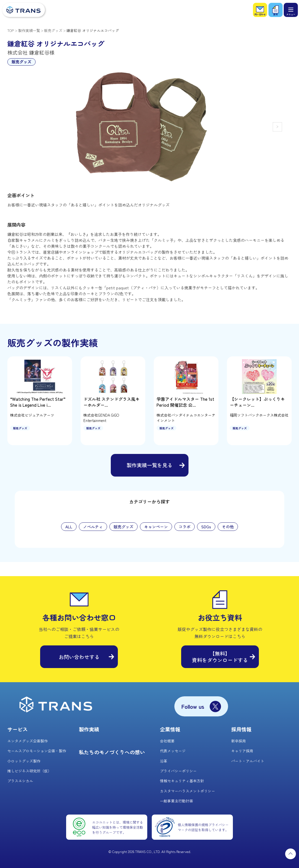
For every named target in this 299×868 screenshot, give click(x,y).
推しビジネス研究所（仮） (29, 771)
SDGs (206, 527)
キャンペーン (156, 527)
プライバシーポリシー (178, 771)
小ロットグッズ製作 (24, 761)
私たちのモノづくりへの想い (112, 752)
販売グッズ (53, 30)
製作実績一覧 (29, 30)
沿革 (164, 761)
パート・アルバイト (248, 761)
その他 (228, 527)
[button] (277, 127)
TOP (11, 30)
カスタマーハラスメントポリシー (188, 791)
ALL (69, 527)
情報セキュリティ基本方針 (182, 781)
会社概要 (167, 741)
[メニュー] (291, 10)
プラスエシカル (20, 781)
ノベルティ (93, 527)
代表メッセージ (173, 751)
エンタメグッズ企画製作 (28, 741)
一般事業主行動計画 (176, 801)
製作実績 (89, 729)
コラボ (185, 527)
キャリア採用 (242, 751)
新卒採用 (239, 741)
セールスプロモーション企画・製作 (37, 751)
